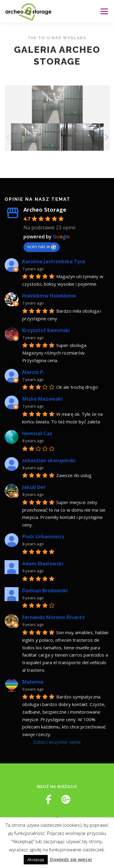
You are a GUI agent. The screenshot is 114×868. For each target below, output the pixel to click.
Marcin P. (33, 372)
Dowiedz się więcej (71, 859)
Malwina (33, 682)
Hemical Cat (37, 433)
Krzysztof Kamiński (46, 330)
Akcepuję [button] (36, 860)
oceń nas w (41, 246)
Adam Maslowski (43, 564)
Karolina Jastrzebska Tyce (54, 261)
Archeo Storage (45, 210)
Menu (104, 11)
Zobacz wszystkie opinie (57, 742)
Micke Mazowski (42, 399)
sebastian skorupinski (49, 460)
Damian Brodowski (45, 590)
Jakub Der (34, 487)
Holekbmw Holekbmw (49, 296)
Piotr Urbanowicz (43, 537)
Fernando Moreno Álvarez (54, 617)
